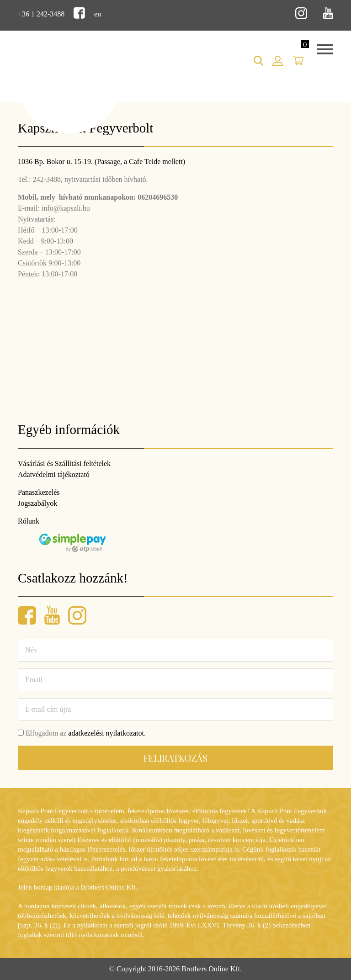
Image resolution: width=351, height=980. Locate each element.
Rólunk (29, 521)
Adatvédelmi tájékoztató (54, 474)
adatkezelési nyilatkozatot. (107, 733)
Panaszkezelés (39, 492)
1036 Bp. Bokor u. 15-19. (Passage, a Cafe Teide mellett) (101, 162)
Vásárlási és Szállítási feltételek (64, 464)
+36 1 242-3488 (41, 14)
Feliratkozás (175, 758)
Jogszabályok (37, 503)
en (98, 14)
